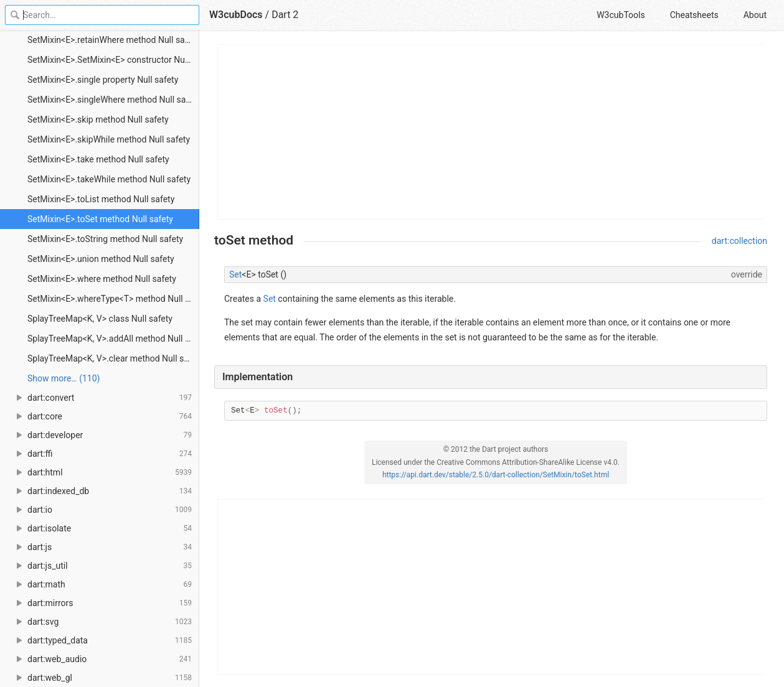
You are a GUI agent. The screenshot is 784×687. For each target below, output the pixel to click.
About (755, 15)
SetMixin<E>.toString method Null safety (105, 239)
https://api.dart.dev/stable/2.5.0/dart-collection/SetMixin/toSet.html (496, 475)
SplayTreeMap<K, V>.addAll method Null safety (113, 339)
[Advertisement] (491, 132)
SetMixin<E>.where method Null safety (102, 279)
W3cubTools (621, 15)
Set (235, 274)
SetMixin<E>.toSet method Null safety (100, 219)
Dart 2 (285, 15)
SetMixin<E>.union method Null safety (101, 259)
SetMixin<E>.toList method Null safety (101, 199)
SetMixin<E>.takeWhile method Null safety (109, 179)
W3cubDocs (236, 15)
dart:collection (739, 241)
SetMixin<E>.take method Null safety (98, 159)
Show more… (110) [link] (64, 378)
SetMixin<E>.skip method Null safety (98, 119)
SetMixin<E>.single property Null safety (103, 80)
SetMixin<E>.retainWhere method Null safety (113, 40)
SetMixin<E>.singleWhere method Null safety (113, 100)
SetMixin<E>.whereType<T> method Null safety (113, 299)
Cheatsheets (694, 15)
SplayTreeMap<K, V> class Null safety (100, 319)
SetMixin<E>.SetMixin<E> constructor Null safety (113, 60)
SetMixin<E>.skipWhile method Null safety (109, 139)
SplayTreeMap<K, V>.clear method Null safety (113, 358)
